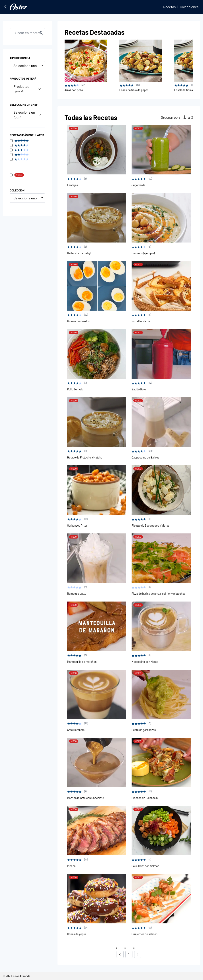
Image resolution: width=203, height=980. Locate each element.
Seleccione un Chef (27, 115)
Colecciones (189, 7)
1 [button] (129, 954)
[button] (120, 954)
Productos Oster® (27, 89)
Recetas (169, 7)
